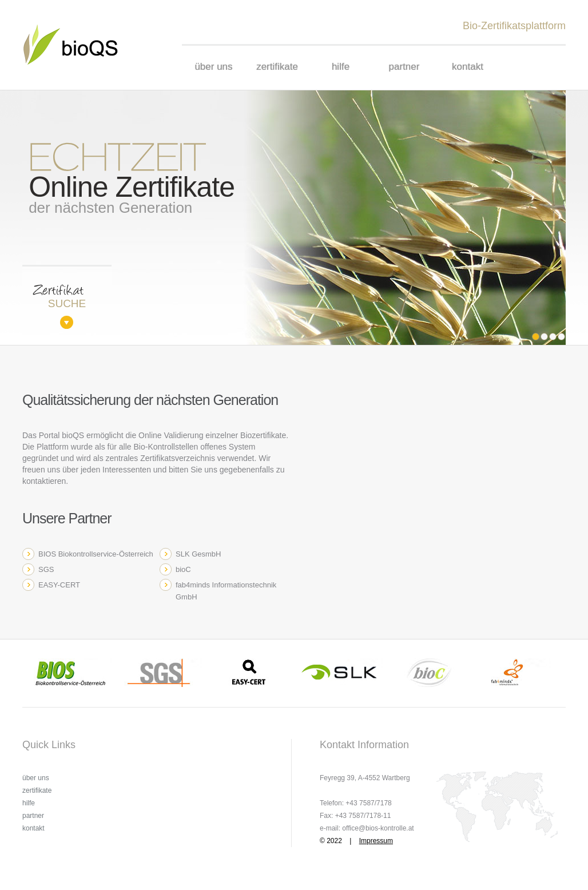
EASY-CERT (59, 585)
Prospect (78, 45)
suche (67, 303)
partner (404, 67)
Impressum (376, 841)
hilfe (341, 67)
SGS (46, 569)
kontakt (468, 67)
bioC (183, 569)
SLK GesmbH (198, 554)
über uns (213, 67)
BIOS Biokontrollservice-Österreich (96, 554)
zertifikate (277, 67)
